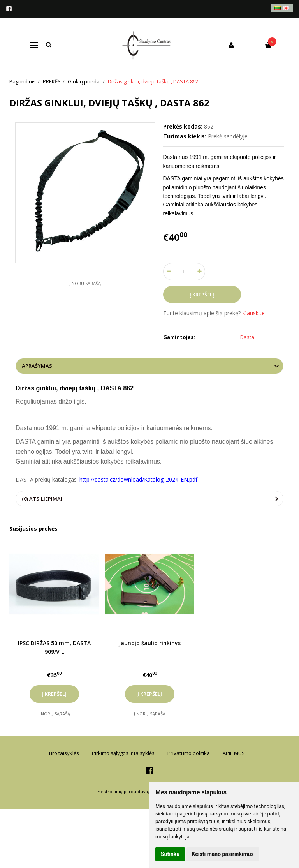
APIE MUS (234, 753)
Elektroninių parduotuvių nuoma (131, 791)
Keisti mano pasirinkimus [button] (223, 854)
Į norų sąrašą (85, 283)
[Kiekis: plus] (200, 272)
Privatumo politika (189, 753)
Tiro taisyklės (64, 753)
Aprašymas (37, 366)
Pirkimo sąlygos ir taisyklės (123, 753)
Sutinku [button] (170, 854)
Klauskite (253, 313)
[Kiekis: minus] (169, 272)
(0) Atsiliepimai (42, 499)
